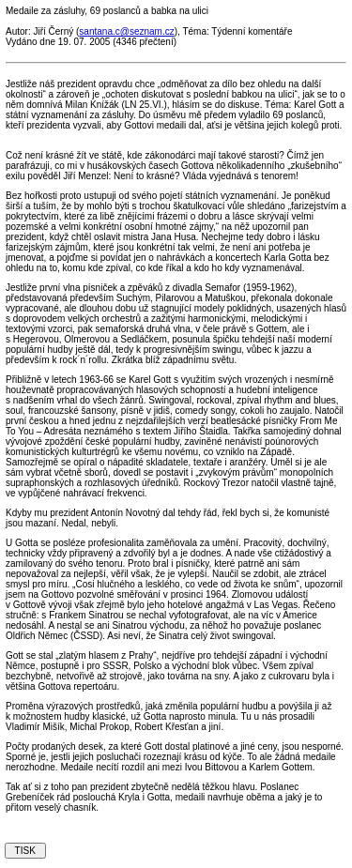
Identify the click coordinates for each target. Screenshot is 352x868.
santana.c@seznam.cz (126, 31)
